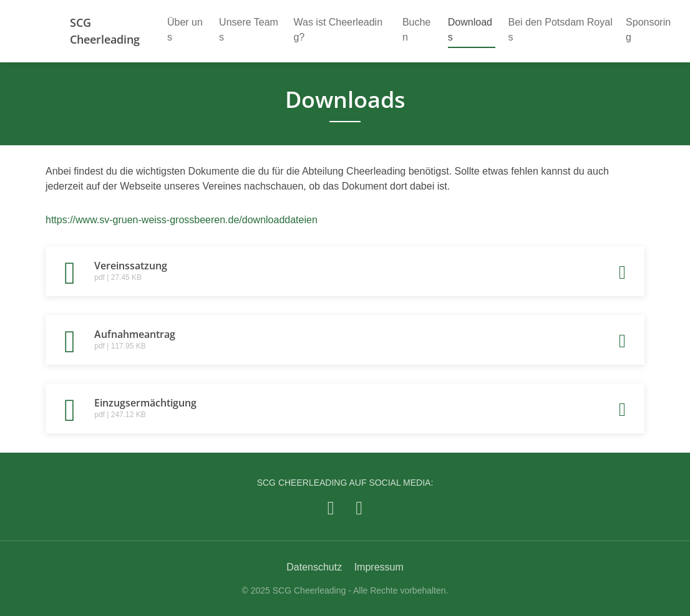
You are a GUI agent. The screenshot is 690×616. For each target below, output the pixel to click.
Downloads (470, 30)
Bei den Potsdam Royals (561, 30)
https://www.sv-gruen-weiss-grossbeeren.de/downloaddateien (182, 220)
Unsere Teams (249, 30)
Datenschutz (314, 567)
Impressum (379, 567)
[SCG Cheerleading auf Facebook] (331, 508)
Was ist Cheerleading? (338, 30)
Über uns (185, 30)
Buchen (416, 30)
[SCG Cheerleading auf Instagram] (359, 508)
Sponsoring (648, 30)
